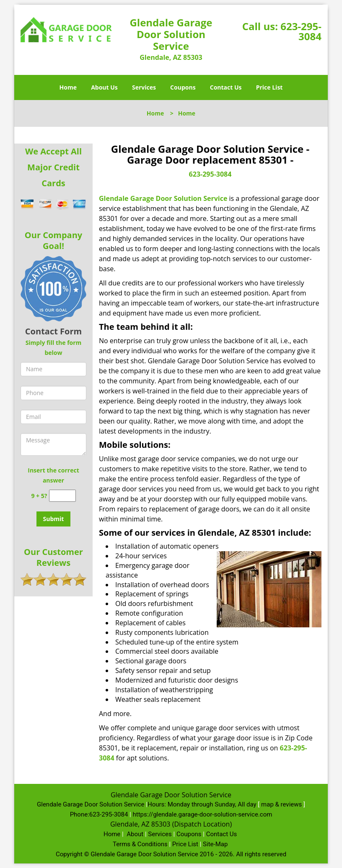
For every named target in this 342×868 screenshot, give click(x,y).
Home (68, 87)
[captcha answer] (62, 496)
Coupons (183, 87)
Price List (269, 87)
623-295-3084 (301, 31)
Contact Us (226, 87)
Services (144, 87)
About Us (104, 87)
